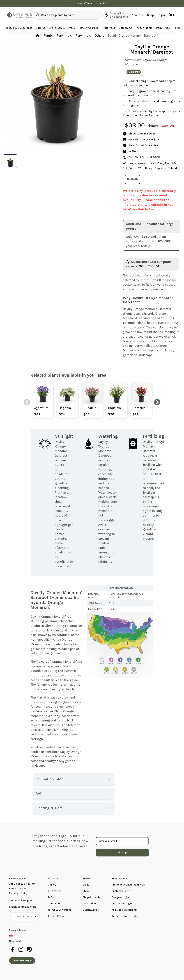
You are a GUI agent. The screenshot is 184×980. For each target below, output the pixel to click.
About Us (138, 15)
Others (99, 35)
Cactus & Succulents (19, 28)
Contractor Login (122, 904)
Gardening (125, 28)
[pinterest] (29, 951)
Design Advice (91, 910)
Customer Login (121, 891)
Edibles (41, 28)
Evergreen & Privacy (62, 28)
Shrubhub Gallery (26, 917)
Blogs (86, 885)
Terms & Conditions (60, 910)
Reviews (87, 878)
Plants (48, 35)
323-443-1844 (149, 266)
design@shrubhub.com (23, 907)
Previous (25, 401)
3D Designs (55, 891)
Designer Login (120, 897)
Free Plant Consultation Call (128, 885)
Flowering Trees (88, 28)
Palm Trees (163, 28)
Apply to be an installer (125, 916)
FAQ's (51, 897)
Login (161, 15)
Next (155, 401)
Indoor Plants (144, 28)
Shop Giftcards (91, 897)
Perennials (64, 35)
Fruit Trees (109, 28)
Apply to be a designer (124, 910)
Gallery (52, 885)
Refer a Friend (120, 878)
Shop (150, 15)
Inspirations (90, 904)
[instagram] (21, 951)
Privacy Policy (56, 916)
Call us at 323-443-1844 (23, 884)
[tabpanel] (57, 96)
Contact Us (55, 904)
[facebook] (13, 951)
